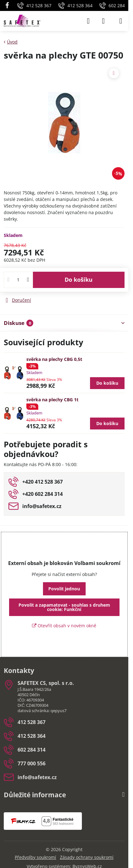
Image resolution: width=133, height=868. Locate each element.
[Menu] (121, 21)
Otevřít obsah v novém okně (64, 626)
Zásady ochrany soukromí (87, 857)
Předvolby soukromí (35, 857)
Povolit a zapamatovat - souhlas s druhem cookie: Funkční (64, 607)
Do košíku (79, 280)
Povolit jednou (64, 589)
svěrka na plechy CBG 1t (52, 400)
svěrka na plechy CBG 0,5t (54, 359)
